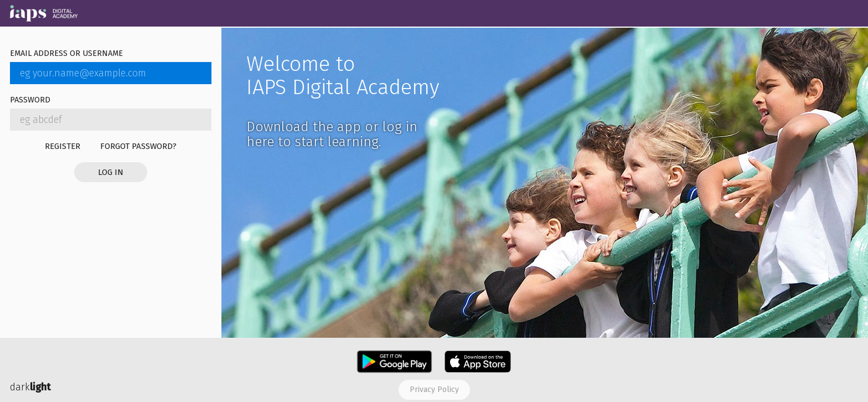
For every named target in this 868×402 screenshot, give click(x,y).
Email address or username (66, 54)
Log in (111, 172)
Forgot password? (138, 146)
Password (30, 101)
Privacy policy (434, 390)
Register (63, 146)
